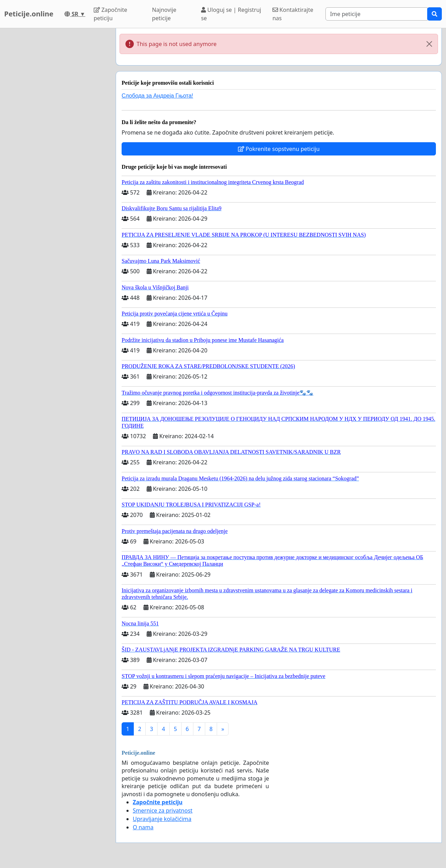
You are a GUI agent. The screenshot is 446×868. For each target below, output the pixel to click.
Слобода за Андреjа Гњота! (157, 96)
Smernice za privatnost (163, 810)
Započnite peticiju (110, 14)
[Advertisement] (56, 133)
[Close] (429, 44)
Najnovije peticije (164, 14)
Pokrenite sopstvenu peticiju (279, 149)
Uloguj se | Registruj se (231, 14)
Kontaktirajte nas (293, 14)
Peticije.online (29, 14)
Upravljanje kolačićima (162, 819)
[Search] (376, 14)
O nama (143, 827)
